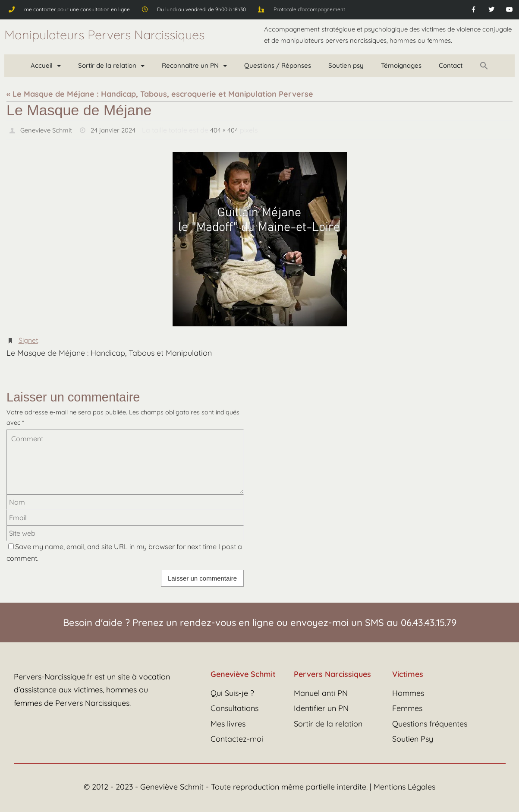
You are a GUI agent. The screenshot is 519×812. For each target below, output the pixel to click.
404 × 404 (231, 130)
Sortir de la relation (111, 66)
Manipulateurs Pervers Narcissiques (104, 35)
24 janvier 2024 (118, 130)
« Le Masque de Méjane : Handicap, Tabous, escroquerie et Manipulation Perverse (160, 94)
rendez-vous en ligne (227, 622)
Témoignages (401, 65)
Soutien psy (346, 65)
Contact (451, 65)
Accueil (46, 66)
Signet (28, 340)
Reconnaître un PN (194, 66)
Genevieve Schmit (48, 130)
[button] (484, 66)
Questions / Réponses (278, 65)
